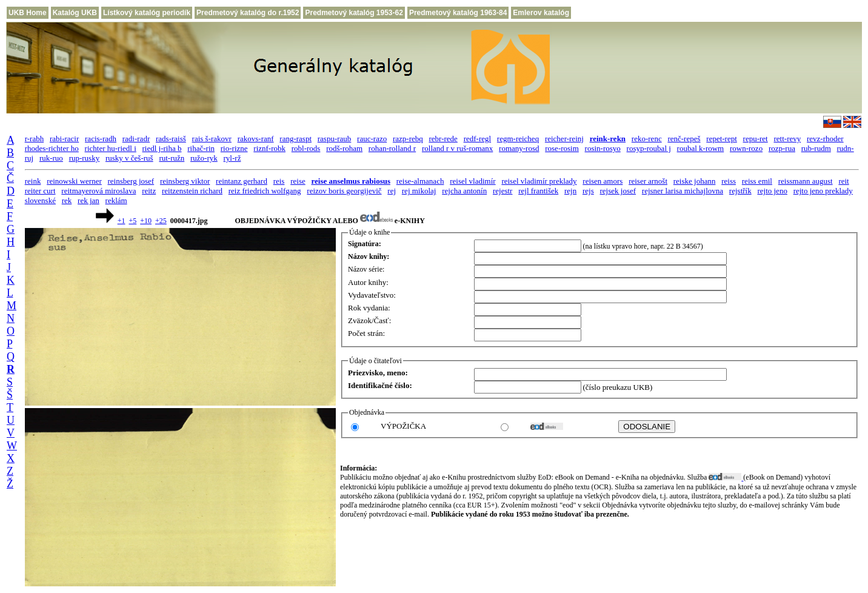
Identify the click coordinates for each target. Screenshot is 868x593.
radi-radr (136, 139)
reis (279, 181)
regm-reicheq (518, 139)
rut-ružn (172, 158)
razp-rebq (408, 139)
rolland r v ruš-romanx (457, 148)
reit (843, 181)
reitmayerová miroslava (98, 191)
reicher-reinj (564, 139)
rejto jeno (772, 191)
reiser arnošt (648, 181)
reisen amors (603, 181)
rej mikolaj (419, 191)
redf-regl (477, 139)
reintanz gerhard (242, 181)
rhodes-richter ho (52, 148)
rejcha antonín (464, 191)
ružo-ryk (204, 158)
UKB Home (28, 13)
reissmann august (806, 181)
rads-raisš (171, 139)
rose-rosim (562, 148)
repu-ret (756, 139)
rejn (570, 191)
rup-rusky (85, 158)
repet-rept (722, 139)
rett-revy (787, 139)
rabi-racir (64, 139)
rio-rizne (234, 148)
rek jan (88, 200)
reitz (149, 191)
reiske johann (695, 181)
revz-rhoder (825, 139)
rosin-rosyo (603, 148)
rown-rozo (746, 148)
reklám (116, 200)
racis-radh (101, 139)
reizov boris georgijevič (344, 191)
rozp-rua (782, 148)
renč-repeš (684, 139)
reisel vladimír (472, 181)
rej (392, 191)
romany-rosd (519, 148)
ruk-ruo (51, 158)
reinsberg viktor (185, 181)
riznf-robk (269, 148)
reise (298, 181)
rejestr (502, 191)
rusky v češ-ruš (129, 158)
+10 (146, 221)
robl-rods (306, 148)
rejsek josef (618, 191)
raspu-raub (335, 139)
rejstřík (740, 191)
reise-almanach (420, 181)
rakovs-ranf (256, 139)
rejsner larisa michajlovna (683, 191)
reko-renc (647, 139)
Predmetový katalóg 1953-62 (354, 13)
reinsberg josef (131, 181)
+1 (122, 221)
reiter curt (40, 191)
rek (67, 200)
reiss (729, 181)
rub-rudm (816, 148)
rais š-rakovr (212, 139)
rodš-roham (344, 148)
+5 (132, 221)
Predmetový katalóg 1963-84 (458, 13)
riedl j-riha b (162, 148)
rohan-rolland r (392, 148)
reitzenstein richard (192, 191)
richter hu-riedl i (111, 148)
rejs (588, 191)
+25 (161, 221)
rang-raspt (295, 139)
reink (33, 181)
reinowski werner (74, 181)
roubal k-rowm (701, 148)
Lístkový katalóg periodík (147, 13)
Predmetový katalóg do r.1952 (248, 13)
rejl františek (538, 191)
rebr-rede (443, 139)
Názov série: (366, 269)
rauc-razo (372, 139)
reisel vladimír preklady (539, 181)
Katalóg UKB (75, 13)
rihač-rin (201, 148)
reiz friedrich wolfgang (265, 191)
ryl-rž (232, 158)
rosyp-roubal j (649, 148)
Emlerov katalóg (541, 13)
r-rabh (35, 139)
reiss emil (757, 181)
